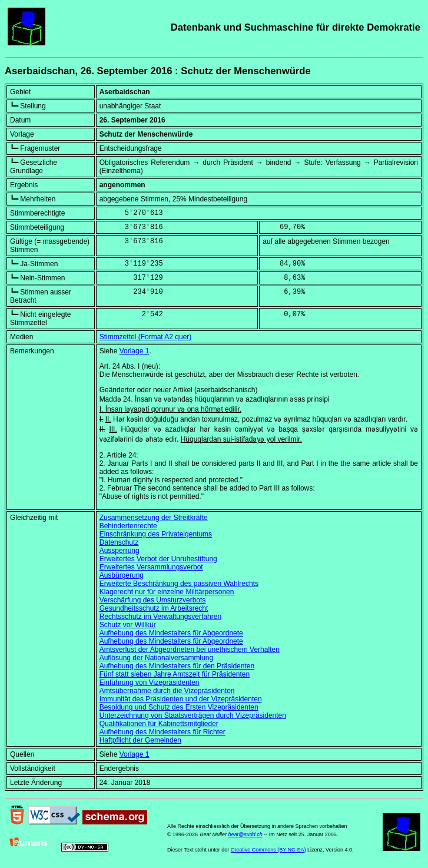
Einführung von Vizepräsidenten (150, 683)
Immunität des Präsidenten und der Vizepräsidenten (181, 699)
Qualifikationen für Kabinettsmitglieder (159, 724)
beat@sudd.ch (245, 834)
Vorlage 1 (135, 351)
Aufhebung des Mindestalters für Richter (162, 732)
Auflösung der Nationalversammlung (156, 658)
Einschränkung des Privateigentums (156, 534)
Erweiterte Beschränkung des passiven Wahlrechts (179, 584)
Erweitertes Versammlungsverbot (151, 567)
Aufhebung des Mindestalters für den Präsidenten (177, 666)
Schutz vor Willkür (128, 625)
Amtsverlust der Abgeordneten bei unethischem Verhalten (190, 650)
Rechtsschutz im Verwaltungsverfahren (160, 617)
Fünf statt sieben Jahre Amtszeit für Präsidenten (175, 674)
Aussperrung (120, 551)
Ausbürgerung (122, 575)
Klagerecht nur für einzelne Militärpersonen (167, 592)
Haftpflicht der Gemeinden (140, 740)
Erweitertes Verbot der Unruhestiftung (158, 559)
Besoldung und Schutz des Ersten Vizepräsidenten (179, 707)
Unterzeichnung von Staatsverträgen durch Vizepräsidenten (193, 715)
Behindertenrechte (128, 526)
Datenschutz (119, 542)
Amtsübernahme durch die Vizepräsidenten (167, 691)
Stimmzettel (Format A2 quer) (146, 337)
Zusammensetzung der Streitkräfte (154, 518)
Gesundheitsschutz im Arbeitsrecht (154, 608)
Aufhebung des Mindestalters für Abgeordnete (171, 633)
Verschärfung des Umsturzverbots (153, 600)
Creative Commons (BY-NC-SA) (268, 850)
